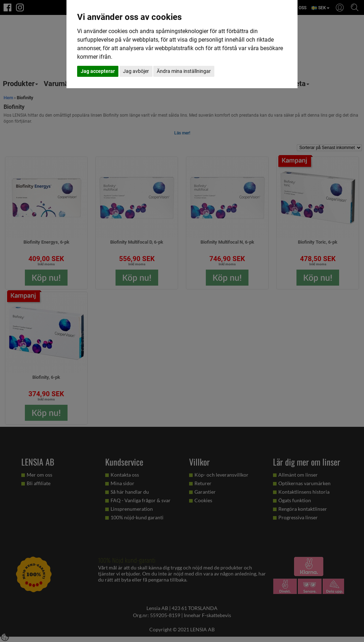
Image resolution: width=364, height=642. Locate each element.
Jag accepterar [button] (98, 71)
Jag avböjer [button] (136, 71)
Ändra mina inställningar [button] (184, 71)
